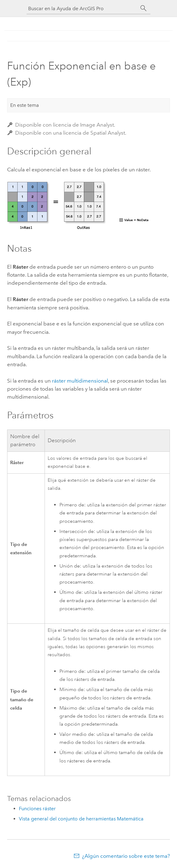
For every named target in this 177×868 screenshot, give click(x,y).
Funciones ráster (37, 809)
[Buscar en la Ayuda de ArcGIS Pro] (82, 8)
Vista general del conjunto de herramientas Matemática (81, 819)
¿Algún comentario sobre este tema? (126, 856)
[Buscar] (144, 8)
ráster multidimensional (80, 381)
